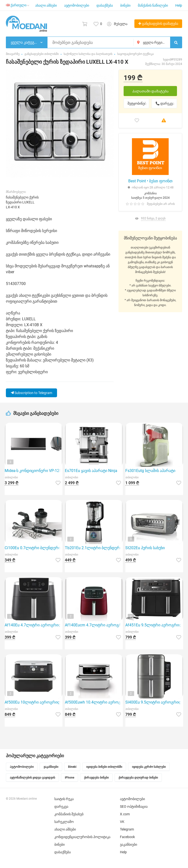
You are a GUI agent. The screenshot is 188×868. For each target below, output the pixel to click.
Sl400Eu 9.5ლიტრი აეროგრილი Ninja (154, 702)
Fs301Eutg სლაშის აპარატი (150, 471)
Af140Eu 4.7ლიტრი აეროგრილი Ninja (34, 625)
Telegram (127, 829)
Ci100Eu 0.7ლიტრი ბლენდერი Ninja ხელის (34, 548)
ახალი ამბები (46, 5)
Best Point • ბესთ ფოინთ (150, 181)
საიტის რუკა (64, 799)
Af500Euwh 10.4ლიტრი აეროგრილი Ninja (94, 702)
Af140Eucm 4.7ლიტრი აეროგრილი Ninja (94, 625)
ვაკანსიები (129, 844)
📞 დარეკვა (165, 103)
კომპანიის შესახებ (69, 814)
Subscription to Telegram (31, 393)
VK (122, 822)
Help (179, 5)
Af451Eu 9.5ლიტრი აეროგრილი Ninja (154, 625)
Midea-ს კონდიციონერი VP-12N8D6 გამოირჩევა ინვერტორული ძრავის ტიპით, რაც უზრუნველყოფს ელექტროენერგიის (34, 471)
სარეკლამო (64, 822)
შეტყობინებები (138, 103)
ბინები (125, 5)
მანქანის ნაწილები (153, 5)
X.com (125, 814)
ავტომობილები (77, 5)
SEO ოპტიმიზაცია (134, 806)
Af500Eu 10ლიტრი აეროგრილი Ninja (34, 702)
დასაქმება (105, 5)
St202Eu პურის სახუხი (145, 548)
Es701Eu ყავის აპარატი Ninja (91, 471)
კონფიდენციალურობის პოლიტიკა (82, 837)
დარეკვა (61, 806)
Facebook (127, 837)
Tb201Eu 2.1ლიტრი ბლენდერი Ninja (94, 548)
